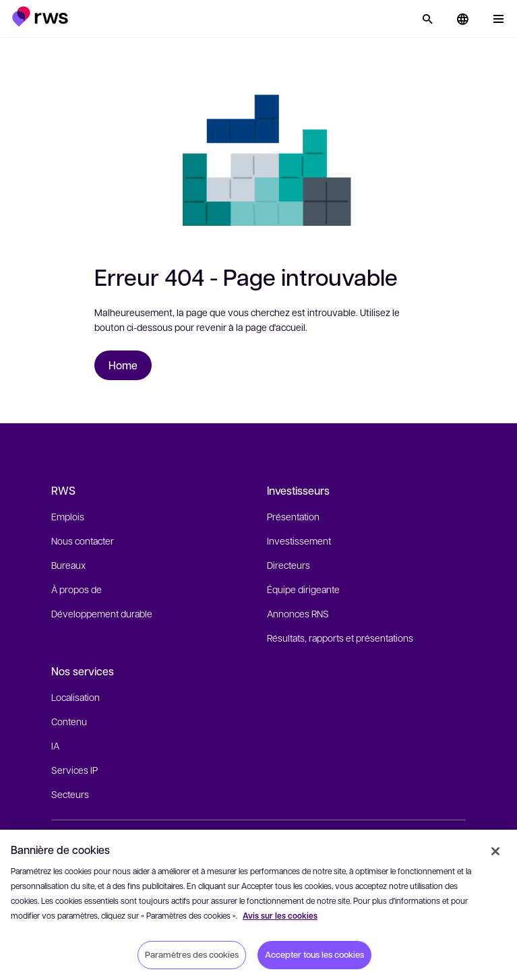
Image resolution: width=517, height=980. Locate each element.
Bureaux (68, 565)
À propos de (77, 589)
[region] (258, 905)
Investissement (299, 541)
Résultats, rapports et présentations (340, 638)
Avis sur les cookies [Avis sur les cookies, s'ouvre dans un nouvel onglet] (280, 916)
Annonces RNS (298, 613)
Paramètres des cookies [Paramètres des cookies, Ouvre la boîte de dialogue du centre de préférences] (192, 954)
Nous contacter (83, 541)
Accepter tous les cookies (314, 954)
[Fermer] (495, 851)
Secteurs (70, 794)
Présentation (293, 516)
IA (55, 745)
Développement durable (102, 613)
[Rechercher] (427, 19)
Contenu (69, 721)
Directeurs (288, 565)
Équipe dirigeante (303, 589)
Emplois (68, 516)
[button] (40, 17)
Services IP (74, 770)
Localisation (75, 697)
